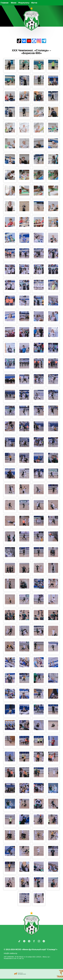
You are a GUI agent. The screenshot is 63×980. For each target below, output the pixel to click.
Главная (5, 3)
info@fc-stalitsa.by (10, 953)
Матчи (34, 3)
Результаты (24, 3)
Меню (14, 3)
